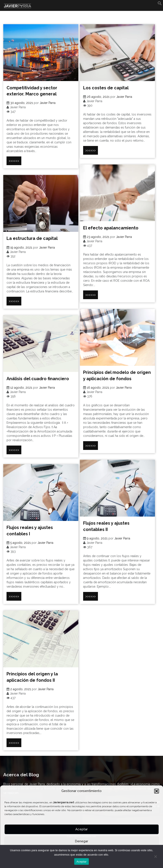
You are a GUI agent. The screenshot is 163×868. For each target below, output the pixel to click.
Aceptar (81, 829)
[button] (156, 791)
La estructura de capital (32, 238)
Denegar (81, 841)
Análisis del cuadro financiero (38, 379)
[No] (155, 856)
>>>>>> (14, 161)
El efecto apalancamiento (111, 228)
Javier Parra (48, 103)
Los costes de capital (106, 88)
